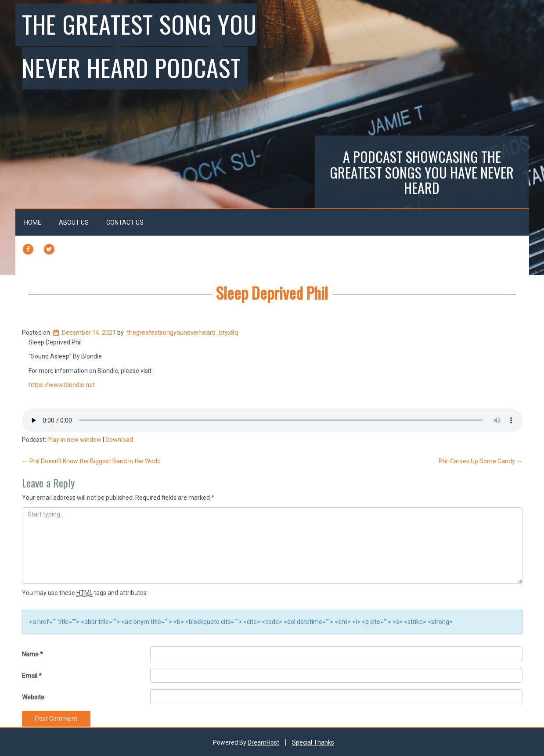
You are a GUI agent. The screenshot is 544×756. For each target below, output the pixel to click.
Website (33, 697)
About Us (74, 222)
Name (32, 654)
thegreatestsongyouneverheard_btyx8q (182, 333)
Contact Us (125, 222)
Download (119, 440)
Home (33, 222)
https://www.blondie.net (62, 385)
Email (32, 676)
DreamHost (263, 742)
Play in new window (74, 440)
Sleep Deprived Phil (272, 292)
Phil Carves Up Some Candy (481, 461)
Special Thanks (313, 742)
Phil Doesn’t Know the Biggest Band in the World (91, 461)
